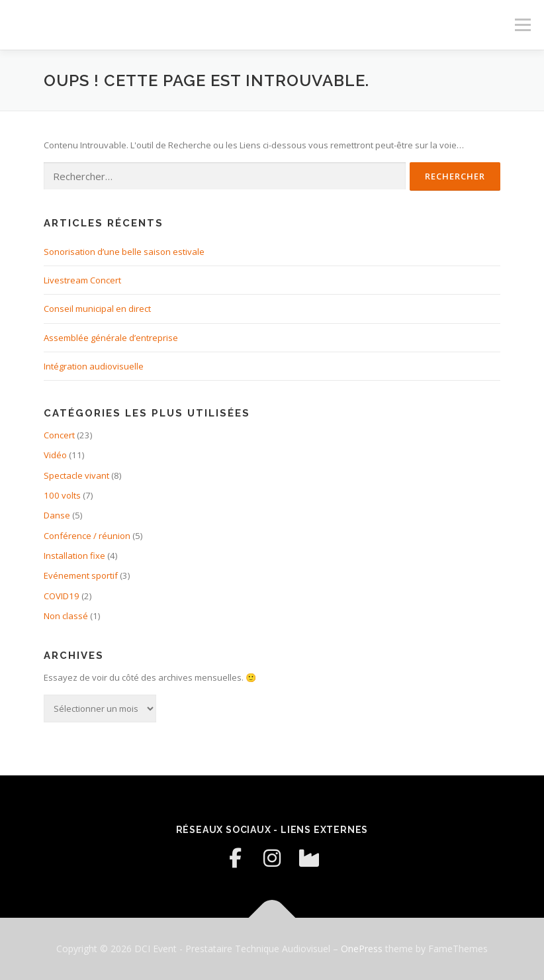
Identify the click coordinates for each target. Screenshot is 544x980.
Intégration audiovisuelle (94, 366)
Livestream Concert (82, 280)
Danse (57, 515)
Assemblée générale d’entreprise (111, 338)
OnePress (362, 949)
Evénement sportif (81, 575)
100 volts (62, 495)
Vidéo (55, 455)
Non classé (66, 616)
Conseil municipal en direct (97, 309)
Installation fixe (74, 556)
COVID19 (62, 596)
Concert (59, 435)
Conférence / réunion (87, 536)
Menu (522, 24)
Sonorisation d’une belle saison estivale (124, 252)
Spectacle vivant (76, 475)
